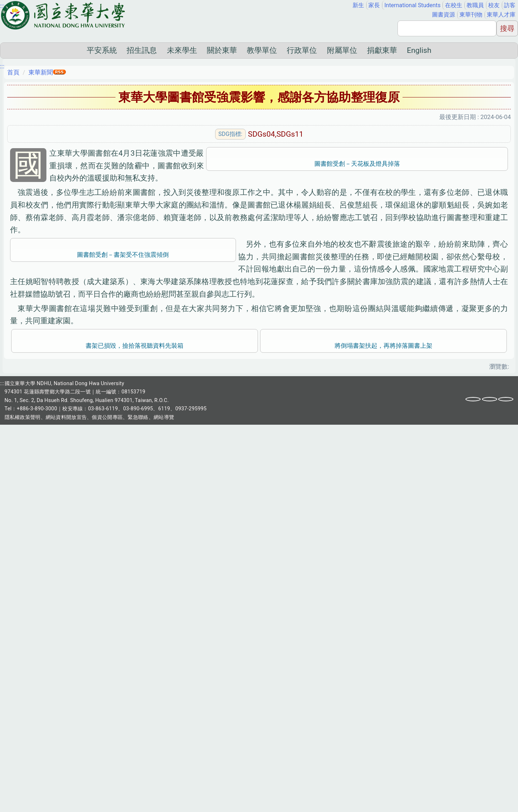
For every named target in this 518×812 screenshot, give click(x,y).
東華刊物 (471, 15)
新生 (358, 5)
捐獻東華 (382, 50)
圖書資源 (444, 15)
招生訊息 (142, 50)
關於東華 (222, 50)
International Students (413, 5)
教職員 (475, 5)
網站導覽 (164, 804)
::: (2, 6)
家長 (374, 5)
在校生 (454, 5)
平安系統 (102, 50)
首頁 (13, 72)
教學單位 (262, 50)
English (419, 50)
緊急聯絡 (138, 804)
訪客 (510, 5)
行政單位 (302, 50)
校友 (494, 5)
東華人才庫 (501, 15)
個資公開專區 (107, 804)
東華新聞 (41, 72)
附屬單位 (342, 50)
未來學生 (182, 50)
